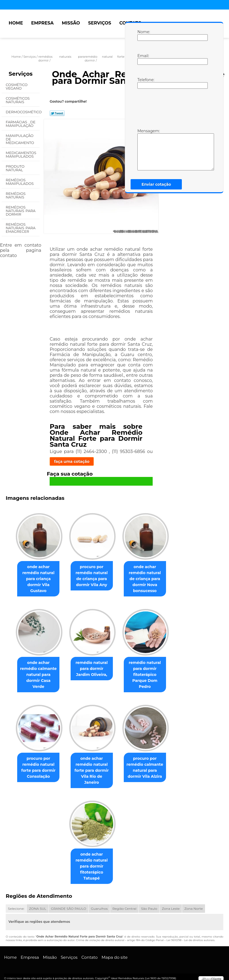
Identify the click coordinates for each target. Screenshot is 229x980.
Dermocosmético (23, 112)
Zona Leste (171, 901)
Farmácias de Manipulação (21, 124)
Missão (71, 23)
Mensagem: (143, 149)
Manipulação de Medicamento (20, 139)
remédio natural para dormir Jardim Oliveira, (92, 671)
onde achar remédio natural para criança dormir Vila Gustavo (36, 580)
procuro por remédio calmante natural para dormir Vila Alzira (147, 765)
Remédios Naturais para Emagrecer (21, 228)
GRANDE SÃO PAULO (69, 901)
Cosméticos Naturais (18, 100)
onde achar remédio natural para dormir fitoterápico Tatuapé (92, 859)
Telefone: (143, 83)
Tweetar (57, 113)
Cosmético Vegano (17, 86)
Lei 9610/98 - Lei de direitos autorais (190, 933)
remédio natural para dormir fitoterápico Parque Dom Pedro (147, 674)
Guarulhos (99, 901)
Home (16, 23)
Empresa (42, 23)
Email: (143, 59)
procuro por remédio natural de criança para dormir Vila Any (92, 577)
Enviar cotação (156, 184)
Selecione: (16, 901)
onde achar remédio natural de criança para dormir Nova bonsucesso (147, 580)
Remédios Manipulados (20, 182)
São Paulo (149, 901)
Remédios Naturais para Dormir (21, 211)
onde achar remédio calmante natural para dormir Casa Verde (36, 674)
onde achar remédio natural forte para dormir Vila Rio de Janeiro (92, 765)
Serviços (100, 23)
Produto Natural (15, 168)
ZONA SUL (37, 901)
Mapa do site (114, 950)
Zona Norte (194, 901)
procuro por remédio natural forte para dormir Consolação (36, 765)
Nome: (143, 35)
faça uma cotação (72, 461)
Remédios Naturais (16, 195)
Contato (90, 950)
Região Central (124, 901)
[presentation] (172, 108)
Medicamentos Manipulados (21, 154)
